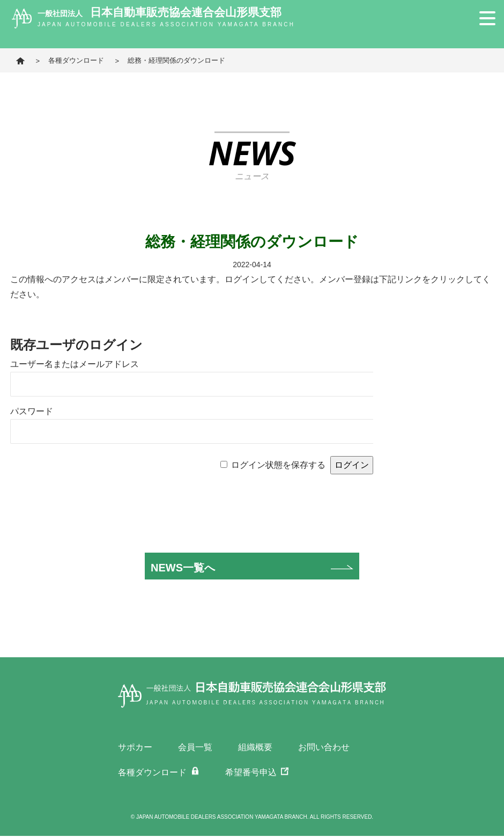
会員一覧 (195, 747)
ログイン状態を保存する (278, 465)
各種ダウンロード (76, 60)
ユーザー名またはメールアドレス (75, 364)
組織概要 (255, 747)
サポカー (135, 747)
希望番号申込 (251, 773)
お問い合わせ (324, 747)
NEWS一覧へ (183, 568)
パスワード (32, 411)
